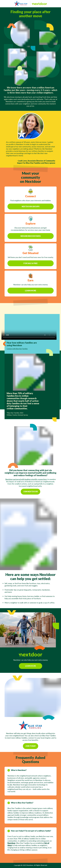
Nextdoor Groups (31, 211)
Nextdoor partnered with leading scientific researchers (26, 479)
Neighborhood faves (30, 241)
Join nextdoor (30, 492)
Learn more (31, 671)
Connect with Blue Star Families (17, 349)
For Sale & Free (30, 268)
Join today (31, 751)
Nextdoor (11, 848)
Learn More (31, 295)
